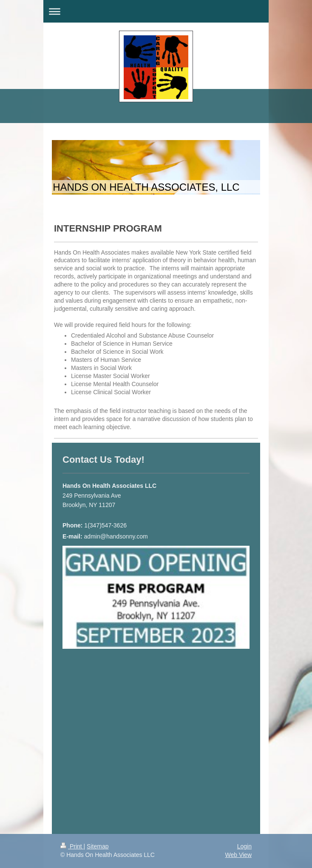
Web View (238, 855)
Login (244, 846)
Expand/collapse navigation (156, 11)
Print (72, 846)
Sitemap (98, 846)
